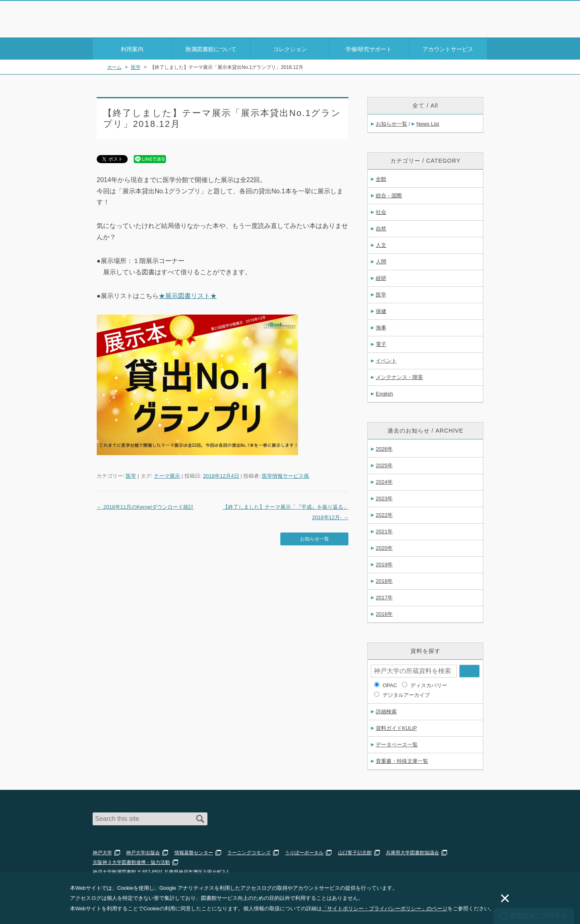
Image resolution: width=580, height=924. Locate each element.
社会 (381, 211)
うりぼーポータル (304, 851)
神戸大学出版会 (143, 851)
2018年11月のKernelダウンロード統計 (145, 506)
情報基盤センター (194, 851)
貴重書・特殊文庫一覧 (402, 760)
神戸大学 (102, 851)
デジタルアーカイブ (406, 694)
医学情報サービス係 (285, 475)
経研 (381, 277)
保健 (381, 310)
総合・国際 (389, 194)
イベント (386, 359)
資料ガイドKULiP (396, 727)
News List (428, 123)
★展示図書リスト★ (188, 295)
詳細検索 (386, 710)
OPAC (390, 684)
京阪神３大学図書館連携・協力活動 (131, 861)
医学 (131, 475)
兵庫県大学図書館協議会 (412, 851)
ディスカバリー (429, 684)
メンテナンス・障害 (399, 376)
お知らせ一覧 (315, 537)
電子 (381, 343)
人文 (381, 244)
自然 (381, 227)
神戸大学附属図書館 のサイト (129, 27)
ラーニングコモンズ (249, 851)
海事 (381, 326)
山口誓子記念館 (355, 851)
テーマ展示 (167, 475)
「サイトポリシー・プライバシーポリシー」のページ (385, 908)
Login (471, 22)
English (384, 393)
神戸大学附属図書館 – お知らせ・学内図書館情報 (139, 17)
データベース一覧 (397, 743)
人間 (381, 260)
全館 (381, 178)
